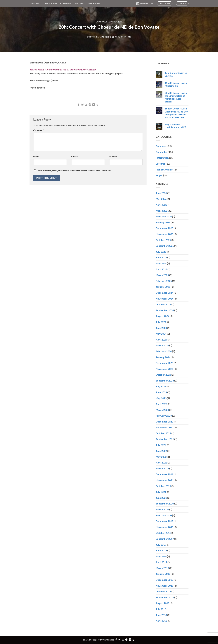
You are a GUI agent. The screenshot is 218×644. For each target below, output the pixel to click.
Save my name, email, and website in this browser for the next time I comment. (74, 171)
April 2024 (161, 340)
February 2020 (164, 515)
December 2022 (164, 422)
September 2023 (165, 381)
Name (37, 156)
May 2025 (161, 263)
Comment (39, 130)
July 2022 (161, 445)
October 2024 (163, 304)
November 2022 (165, 427)
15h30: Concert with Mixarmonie (176, 84)
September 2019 (165, 539)
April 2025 (161, 269)
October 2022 (163, 433)
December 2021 (164, 474)
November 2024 (165, 299)
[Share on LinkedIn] (94, 105)
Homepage (35, 4)
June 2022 (161, 451)
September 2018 (165, 597)
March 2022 (162, 468)
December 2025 (164, 228)
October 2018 (163, 591)
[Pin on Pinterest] (90, 105)
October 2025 (163, 240)
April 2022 (161, 463)
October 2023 (163, 375)
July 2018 (161, 609)
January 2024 (163, 357)
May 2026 (161, 199)
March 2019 (162, 568)
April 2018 (161, 621)
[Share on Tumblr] (97, 105)
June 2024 (161, 328)
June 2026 (161, 193)
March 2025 (162, 275)
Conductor (50, 4)
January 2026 (163, 222)
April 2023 (161, 404)
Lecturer (161, 164)
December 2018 (164, 580)
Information (162, 158)
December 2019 (164, 521)
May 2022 (161, 457)
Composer (66, 4)
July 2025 (161, 252)
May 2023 (161, 398)
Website (113, 156)
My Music (80, 4)
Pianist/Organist (165, 170)
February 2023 (164, 416)
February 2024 (164, 351)
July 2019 (161, 545)
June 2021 (161, 498)
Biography (94, 4)
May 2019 (161, 556)
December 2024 (164, 293)
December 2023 (164, 363)
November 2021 (165, 480)
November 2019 (165, 527)
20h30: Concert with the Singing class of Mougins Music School (176, 97)
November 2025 (165, 234)
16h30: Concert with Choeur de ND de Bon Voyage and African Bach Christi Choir (176, 113)
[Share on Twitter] (82, 105)
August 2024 (163, 316)
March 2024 (162, 345)
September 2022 (165, 439)
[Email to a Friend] (86, 105)
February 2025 (164, 281)
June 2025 (161, 257)
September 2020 (165, 503)
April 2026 (161, 205)
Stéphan (126, 37)
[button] (145, 3)
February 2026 (164, 216)
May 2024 (161, 334)
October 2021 (163, 486)
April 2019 (161, 562)
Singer (159, 175)
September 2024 (165, 310)
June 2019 (161, 550)
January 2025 (163, 287)
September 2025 (165, 246)
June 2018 (161, 615)
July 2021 (161, 492)
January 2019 (163, 574)
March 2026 (162, 211)
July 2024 (161, 322)
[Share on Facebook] (79, 105)
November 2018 (165, 586)
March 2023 (162, 410)
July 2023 (161, 386)
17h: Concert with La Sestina (176, 74)
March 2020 (162, 509)
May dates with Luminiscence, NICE (175, 126)
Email (75, 156)
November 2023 (165, 369)
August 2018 (163, 603)
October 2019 (163, 533)
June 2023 (161, 392)
